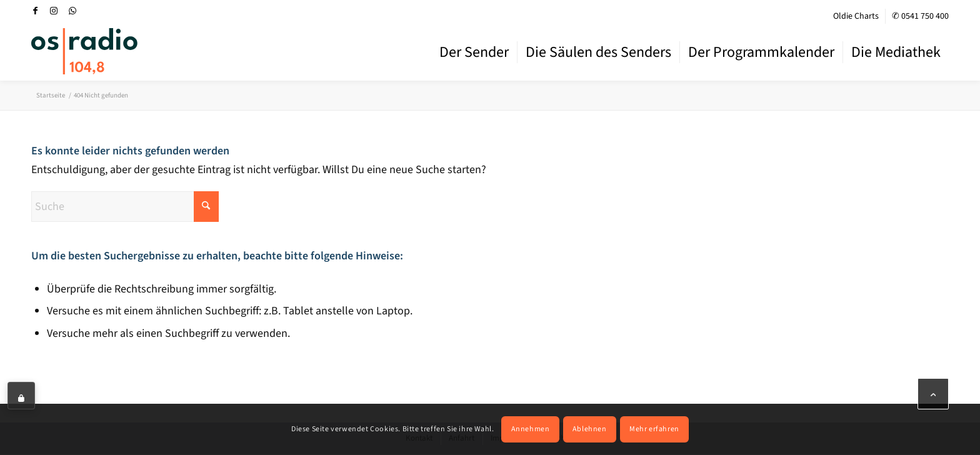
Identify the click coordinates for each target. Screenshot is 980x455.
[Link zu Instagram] (54, 11)
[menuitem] (856, 16)
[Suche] (125, 207)
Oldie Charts (856, 16)
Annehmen (531, 429)
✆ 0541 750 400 (920, 16)
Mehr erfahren (654, 429)
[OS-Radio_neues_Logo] (84, 51)
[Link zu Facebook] (35, 11)
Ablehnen (590, 429)
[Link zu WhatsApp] (72, 11)
